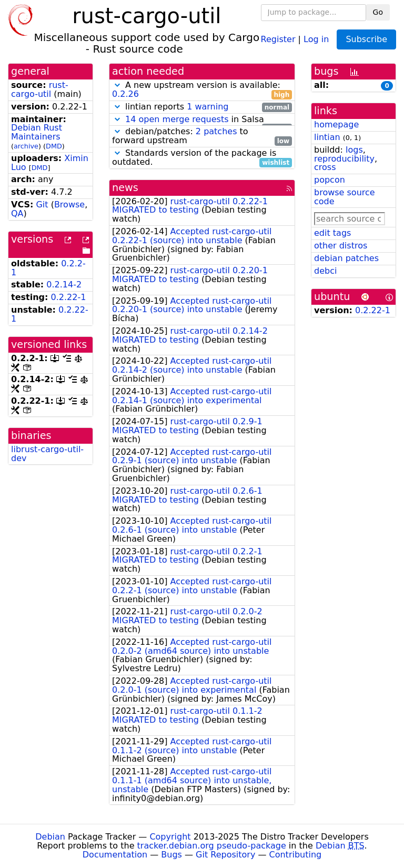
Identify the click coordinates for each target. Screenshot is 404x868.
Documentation (115, 855)
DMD (54, 146)
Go (378, 12)
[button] (117, 85)
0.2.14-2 (64, 285)
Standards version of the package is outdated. (202, 158)
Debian (50, 837)
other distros (341, 246)
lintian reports (202, 107)
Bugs (171, 855)
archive (26, 146)
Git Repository (225, 855)
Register (278, 39)
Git (42, 204)
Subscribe (366, 39)
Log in (316, 39)
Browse (69, 204)
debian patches (346, 258)
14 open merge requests (177, 119)
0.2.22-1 (69, 297)
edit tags (332, 233)
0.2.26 (125, 94)
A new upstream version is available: (202, 90)
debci (325, 271)
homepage (336, 124)
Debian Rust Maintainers (37, 132)
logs (354, 150)
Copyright (170, 837)
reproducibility (344, 159)
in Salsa (202, 120)
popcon (330, 180)
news (125, 188)
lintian (327, 137)
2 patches (216, 131)
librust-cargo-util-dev (47, 454)
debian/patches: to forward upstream (202, 136)
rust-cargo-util (40, 89)
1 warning (208, 107)
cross (325, 167)
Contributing (296, 855)
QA (17, 213)
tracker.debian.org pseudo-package (212, 846)
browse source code (345, 197)
